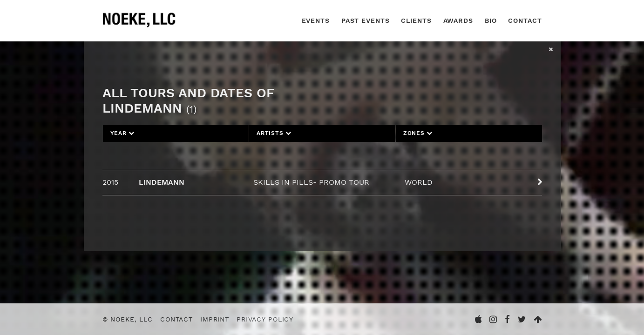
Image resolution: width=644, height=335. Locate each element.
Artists (274, 133)
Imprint (215, 319)
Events (316, 20)
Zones (418, 133)
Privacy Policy (265, 319)
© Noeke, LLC (128, 319)
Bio (491, 20)
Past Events (366, 20)
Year (123, 133)
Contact (525, 20)
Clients (416, 20)
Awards (458, 20)
